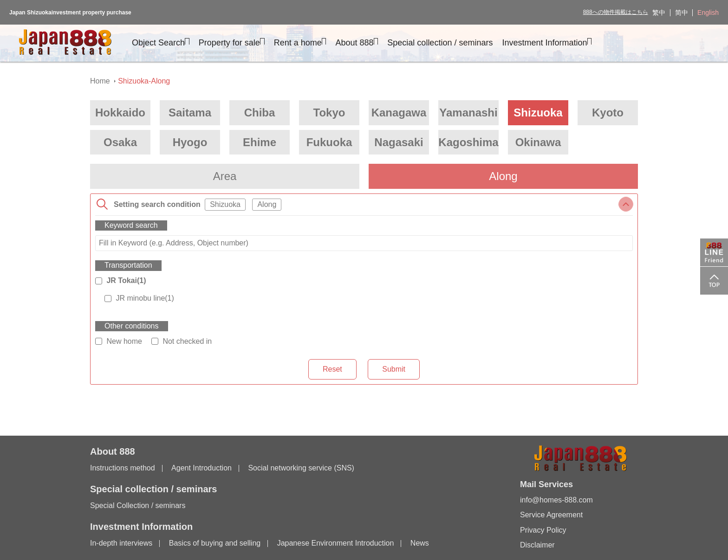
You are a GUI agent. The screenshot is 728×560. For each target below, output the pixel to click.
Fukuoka (329, 142)
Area (225, 176)
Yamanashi (468, 113)
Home (100, 81)
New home (124, 341)
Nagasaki (399, 142)
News (420, 543)
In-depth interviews (121, 543)
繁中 (659, 13)
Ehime (260, 142)
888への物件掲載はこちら (616, 12)
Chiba (260, 113)
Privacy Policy (543, 530)
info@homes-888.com (556, 500)
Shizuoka (538, 113)
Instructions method (123, 468)
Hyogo (190, 142)
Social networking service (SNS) (301, 468)
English (708, 13)
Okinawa (538, 142)
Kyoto (608, 113)
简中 (682, 13)
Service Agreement (551, 515)
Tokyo (329, 113)
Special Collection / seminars (138, 505)
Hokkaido (120, 113)
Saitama (190, 113)
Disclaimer (537, 545)
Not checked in (187, 341)
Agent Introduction (201, 468)
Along (503, 176)
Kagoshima (468, 142)
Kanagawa (399, 113)
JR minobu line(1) (145, 298)
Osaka (120, 142)
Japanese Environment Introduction (336, 543)
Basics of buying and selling (215, 543)
